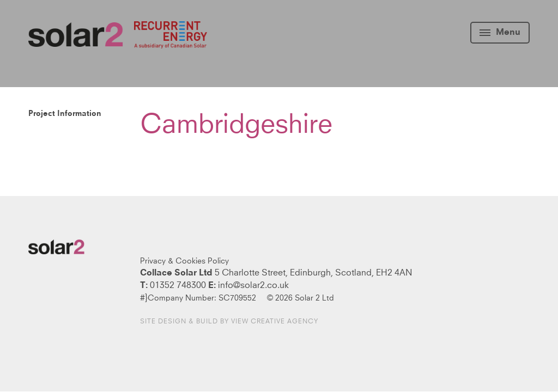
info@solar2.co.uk (253, 285)
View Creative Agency (275, 322)
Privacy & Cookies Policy (184, 261)
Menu (500, 33)
